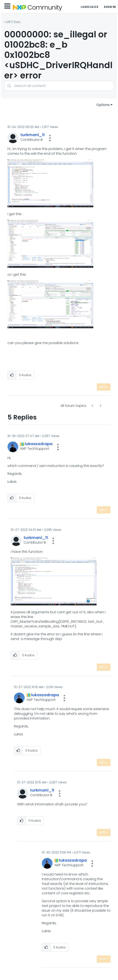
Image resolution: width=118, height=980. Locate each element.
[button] (50, 138)
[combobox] (59, 86)
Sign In (110, 7)
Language (89, 7)
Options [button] (103, 105)
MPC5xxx (13, 22)
